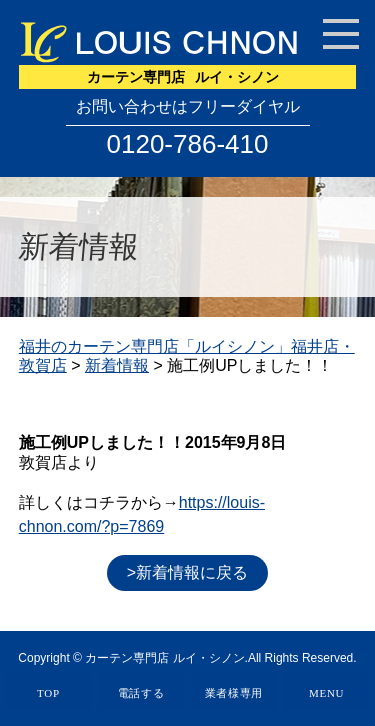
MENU (326, 693)
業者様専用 (234, 693)
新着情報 (117, 365)
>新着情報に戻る (187, 572)
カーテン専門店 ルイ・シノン (164, 658)
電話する (141, 693)
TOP (48, 693)
